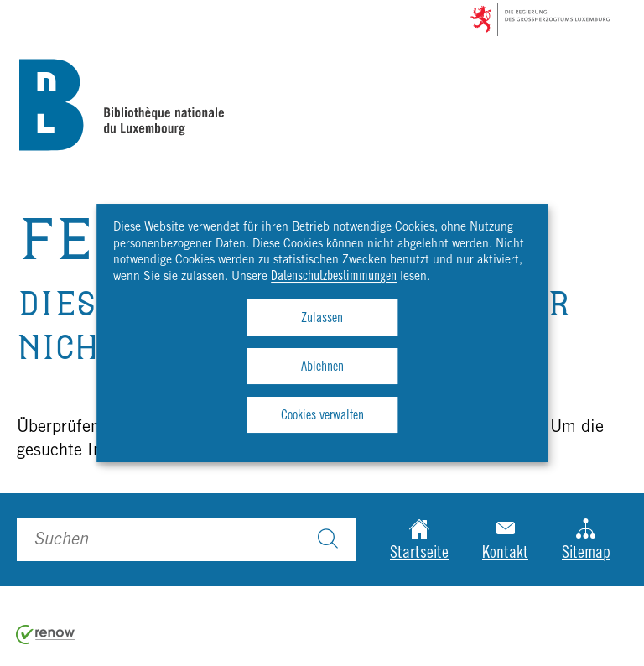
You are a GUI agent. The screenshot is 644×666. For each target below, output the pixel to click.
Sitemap (586, 541)
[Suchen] (328, 540)
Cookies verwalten (322, 416)
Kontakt (505, 541)
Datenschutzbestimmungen (334, 277)
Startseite (419, 541)
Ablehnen (322, 367)
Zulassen (322, 319)
